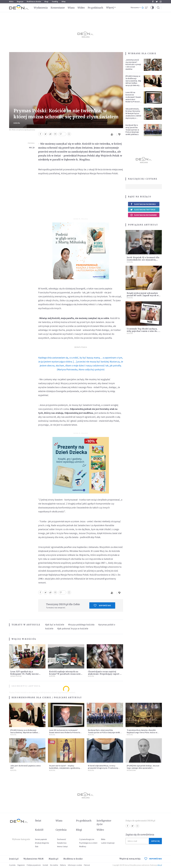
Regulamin (21, 865)
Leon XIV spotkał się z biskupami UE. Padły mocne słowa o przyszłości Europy (25, 674)
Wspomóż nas (102, 605)
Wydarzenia (41, 8)
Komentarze (58, 8)
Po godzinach (95, 8)
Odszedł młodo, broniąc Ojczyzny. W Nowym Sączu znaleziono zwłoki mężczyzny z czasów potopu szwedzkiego (133, 116)
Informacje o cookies (75, 865)
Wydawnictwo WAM (34, 859)
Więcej (110, 8)
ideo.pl (160, 865)
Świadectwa (62, 843)
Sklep (64, 2)
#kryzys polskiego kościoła (81, 625)
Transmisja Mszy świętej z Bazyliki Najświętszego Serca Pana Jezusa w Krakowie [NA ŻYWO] (142, 732)
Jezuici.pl (14, 859)
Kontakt (45, 865)
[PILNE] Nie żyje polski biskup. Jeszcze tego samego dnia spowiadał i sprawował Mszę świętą (143, 768)
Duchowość (62, 839)
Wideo (81, 8)
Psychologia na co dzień (88, 843)
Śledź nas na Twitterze (143, 210)
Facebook (153, 2)
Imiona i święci (62, 846)
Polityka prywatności (34, 865)
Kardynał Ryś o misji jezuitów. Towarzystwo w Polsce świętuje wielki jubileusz (132, 130)
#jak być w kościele (55, 625)
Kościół (17, 123)
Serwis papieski (41, 839)
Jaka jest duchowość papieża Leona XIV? (25, 767)
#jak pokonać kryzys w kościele (73, 628)
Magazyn (20, 2)
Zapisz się (155, 841)
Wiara (71, 8)
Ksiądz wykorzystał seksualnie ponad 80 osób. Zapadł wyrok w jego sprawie (143, 295)
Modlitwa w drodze (34, 2)
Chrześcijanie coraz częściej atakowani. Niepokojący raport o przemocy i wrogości (105, 674)
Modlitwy (83, 846)
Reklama (63, 865)
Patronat (87, 865)
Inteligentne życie (104, 822)
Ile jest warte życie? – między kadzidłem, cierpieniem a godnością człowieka (64, 768)
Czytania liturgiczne (87, 839)
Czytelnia (61, 830)
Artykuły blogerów (42, 843)
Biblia (11, 2)
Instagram (161, 2)
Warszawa (135, 8)
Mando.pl (53, 859)
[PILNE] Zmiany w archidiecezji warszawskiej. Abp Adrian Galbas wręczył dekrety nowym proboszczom (133, 83)
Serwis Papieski (16, 676)
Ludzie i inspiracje (108, 843)
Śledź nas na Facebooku (143, 204)
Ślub (37, 846)
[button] (152, 8)
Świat (38, 821)
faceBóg (55, 2)
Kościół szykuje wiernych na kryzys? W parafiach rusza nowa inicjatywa (65, 674)
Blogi (46, 2)
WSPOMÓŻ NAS (153, 859)
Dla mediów (54, 865)
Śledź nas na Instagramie (143, 215)
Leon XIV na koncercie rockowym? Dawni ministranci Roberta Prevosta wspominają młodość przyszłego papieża (133, 102)
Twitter (157, 2)
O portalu (12, 865)
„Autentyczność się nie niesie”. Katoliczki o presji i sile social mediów (133, 64)
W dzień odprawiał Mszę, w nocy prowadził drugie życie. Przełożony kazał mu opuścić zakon (103, 768)
